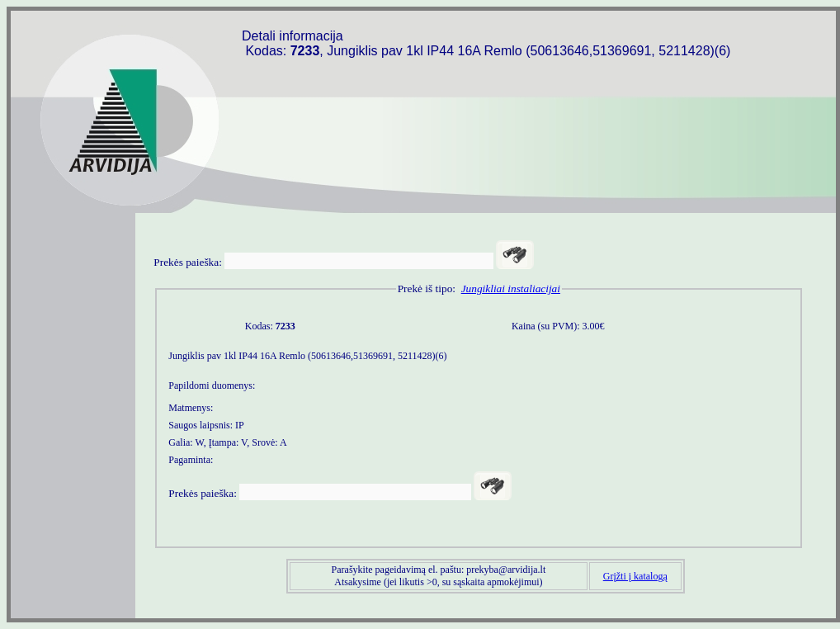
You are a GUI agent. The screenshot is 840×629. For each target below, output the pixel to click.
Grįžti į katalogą (635, 576)
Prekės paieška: (188, 262)
